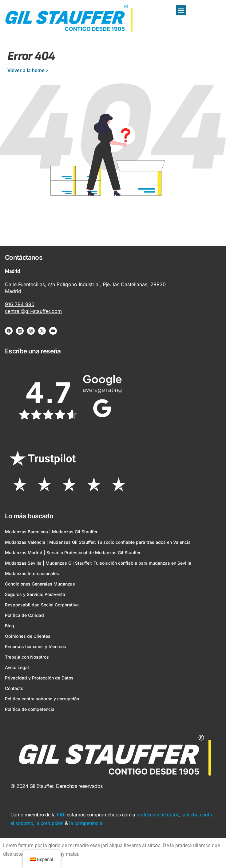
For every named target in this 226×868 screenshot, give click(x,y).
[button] (181, 10)
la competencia (86, 823)
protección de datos (158, 815)
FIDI (61, 815)
